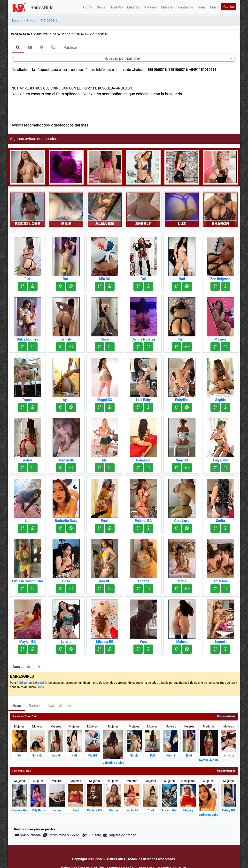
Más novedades (226, 716)
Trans (202, 7)
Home (88, 7)
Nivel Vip (116, 7)
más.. (42, 687)
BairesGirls (42, 7)
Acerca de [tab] (21, 667)
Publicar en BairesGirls (32, 683)
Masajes (167, 7)
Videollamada (28, 835)
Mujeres (133, 7)
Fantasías (186, 7)
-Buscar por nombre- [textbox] (123, 58)
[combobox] (124, 58)
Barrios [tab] (34, 706)
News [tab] (17, 706)
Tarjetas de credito (120, 835)
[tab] (18, 48)
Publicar (229, 7)
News (101, 7)
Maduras (150, 7)
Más (213, 7)
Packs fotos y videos (61, 835)
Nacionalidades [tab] (59, 706)
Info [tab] (41, 667)
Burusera (92, 835)
